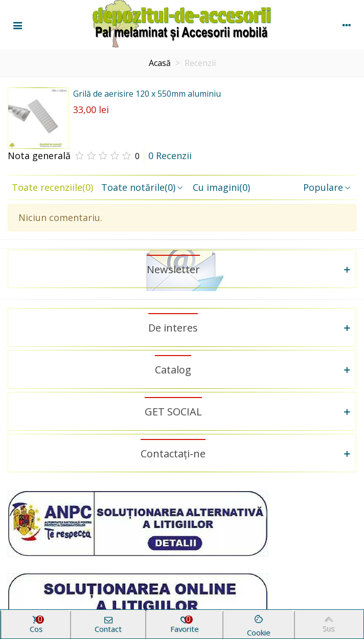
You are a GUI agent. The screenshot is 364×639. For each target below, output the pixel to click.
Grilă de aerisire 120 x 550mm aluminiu (147, 94)
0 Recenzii (170, 156)
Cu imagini (221, 187)
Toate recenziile (52, 187)
